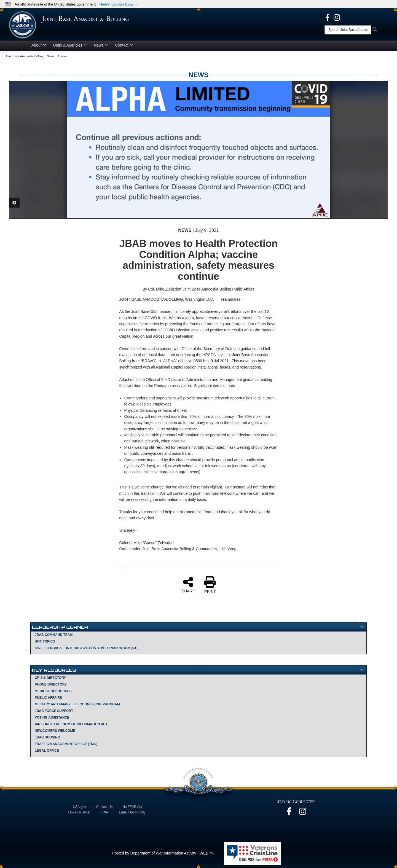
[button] (119, 4)
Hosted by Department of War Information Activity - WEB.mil (163, 853)
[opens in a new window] (328, 17)
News (101, 45)
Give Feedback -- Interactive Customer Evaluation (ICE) (87, 648)
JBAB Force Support (54, 711)
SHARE (188, 585)
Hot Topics (45, 641)
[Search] (348, 30)
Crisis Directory (50, 678)
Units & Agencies (70, 45)
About (39, 45)
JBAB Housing (47, 737)
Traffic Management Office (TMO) (66, 744)
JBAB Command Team (54, 635)
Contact (124, 45)
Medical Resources (53, 691)
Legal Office (47, 751)
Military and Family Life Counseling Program (77, 704)
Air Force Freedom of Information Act (71, 724)
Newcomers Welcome (55, 731)
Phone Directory (51, 684)
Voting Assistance (52, 717)
